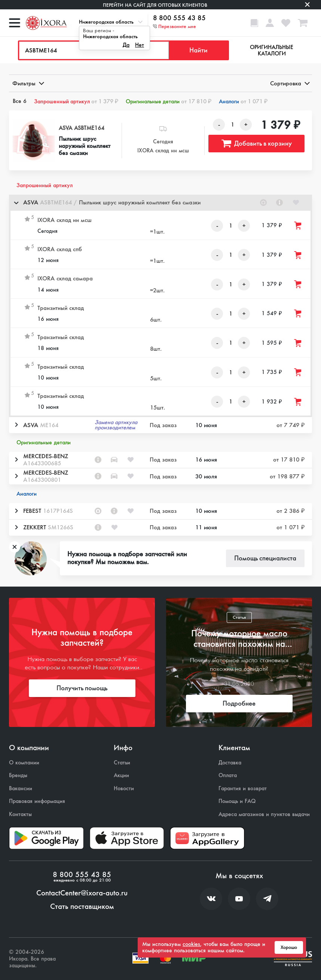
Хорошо (289, 947)
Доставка (230, 763)
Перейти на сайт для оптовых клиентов (155, 5)
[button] (160, 203)
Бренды (18, 775)
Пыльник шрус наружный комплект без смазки (85, 146)
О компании (24, 763)
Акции (121, 775)
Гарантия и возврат (243, 789)
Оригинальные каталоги (272, 50)
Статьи (122, 763)
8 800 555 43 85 (179, 18)
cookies (191, 944)
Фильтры (28, 83)
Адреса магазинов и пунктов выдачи (264, 814)
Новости (124, 789)
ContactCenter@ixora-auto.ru (82, 893)
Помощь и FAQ (237, 801)
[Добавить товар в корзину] (298, 226)
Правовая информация (37, 801)
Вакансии (21, 789)
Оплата (228, 775)
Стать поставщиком (82, 907)
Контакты (20, 814)
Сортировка (289, 83)
